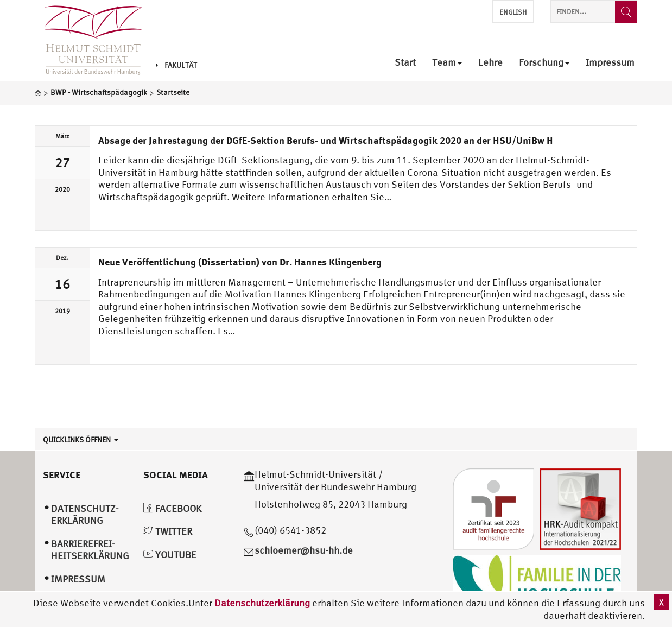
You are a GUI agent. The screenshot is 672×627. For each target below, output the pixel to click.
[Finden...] (626, 12)
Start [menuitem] (405, 63)
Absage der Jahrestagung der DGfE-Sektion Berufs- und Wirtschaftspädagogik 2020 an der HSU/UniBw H (326, 140)
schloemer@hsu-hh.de (304, 550)
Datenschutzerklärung (262, 603)
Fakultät (176, 65)
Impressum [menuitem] (610, 63)
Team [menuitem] (447, 63)
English (513, 12)
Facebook (172, 508)
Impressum (78, 579)
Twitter (168, 531)
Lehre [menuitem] (490, 63)
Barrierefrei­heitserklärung (90, 550)
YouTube (170, 555)
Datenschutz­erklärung (85, 515)
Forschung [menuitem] (544, 63)
